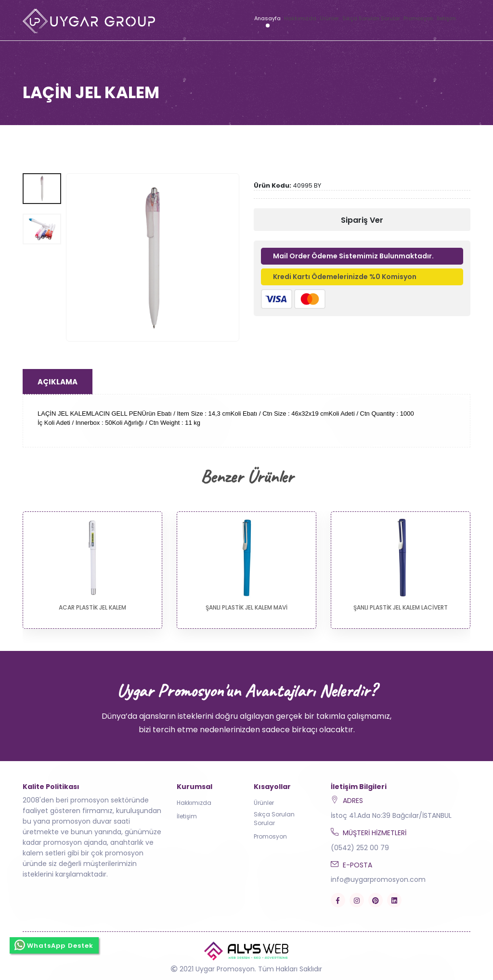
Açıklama (58, 382)
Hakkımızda (300, 18)
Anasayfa (267, 18)
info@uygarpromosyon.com (378, 879)
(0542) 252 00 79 (360, 848)
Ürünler (329, 18)
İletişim (446, 18)
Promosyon (418, 18)
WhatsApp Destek (54, 945)
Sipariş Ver (362, 220)
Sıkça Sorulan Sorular (371, 18)
